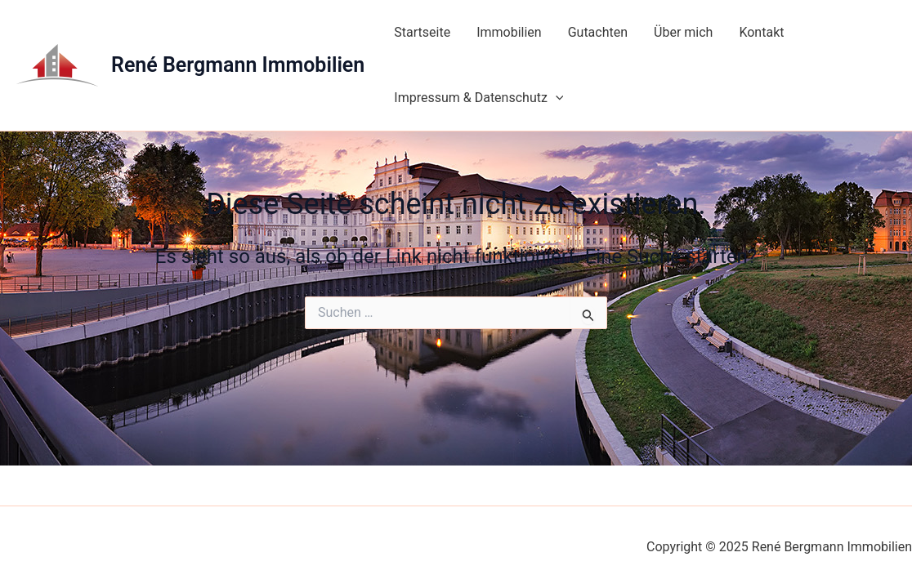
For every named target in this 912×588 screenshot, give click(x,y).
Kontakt (761, 32)
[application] (556, 98)
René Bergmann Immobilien (238, 65)
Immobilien (509, 32)
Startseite (422, 32)
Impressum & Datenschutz (478, 98)
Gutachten (598, 32)
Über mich (683, 32)
